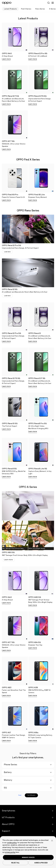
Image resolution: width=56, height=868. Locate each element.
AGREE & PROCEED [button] (41, 863)
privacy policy (10, 852)
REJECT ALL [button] (15, 863)
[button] (52, 840)
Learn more (6, 59)
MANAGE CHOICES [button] (28, 857)
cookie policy (12, 843)
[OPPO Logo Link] (7, 3)
